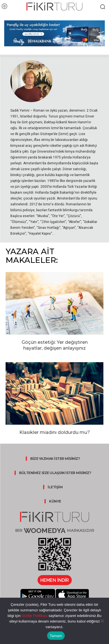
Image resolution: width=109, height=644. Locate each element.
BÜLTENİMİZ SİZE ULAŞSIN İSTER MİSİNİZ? (55, 473)
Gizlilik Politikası (34, 616)
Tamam (56, 636)
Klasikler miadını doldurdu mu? (55, 432)
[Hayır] (102, 621)
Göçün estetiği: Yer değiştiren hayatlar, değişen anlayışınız (55, 345)
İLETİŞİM (55, 487)
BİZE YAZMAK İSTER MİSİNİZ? (55, 459)
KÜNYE (55, 501)
